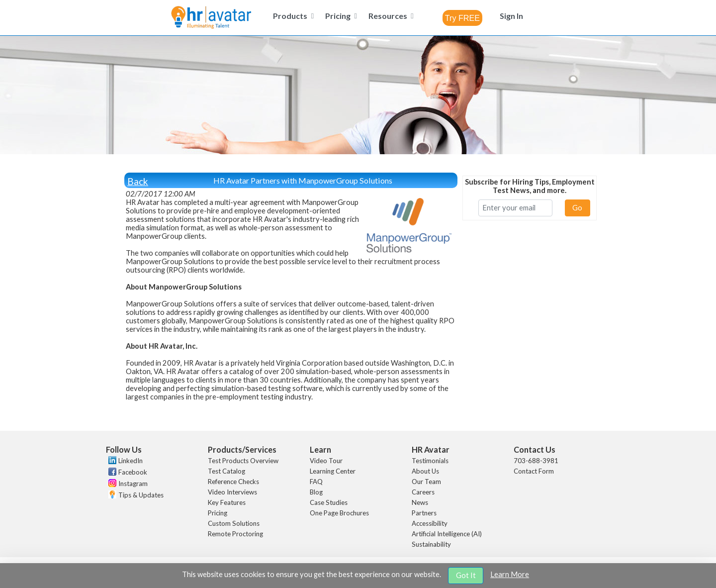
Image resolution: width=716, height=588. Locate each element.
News (420, 502)
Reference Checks (233, 482)
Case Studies (329, 502)
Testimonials (430, 461)
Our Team (426, 482)
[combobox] (462, 18)
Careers (423, 492)
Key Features (227, 502)
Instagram (133, 484)
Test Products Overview (243, 461)
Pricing (218, 513)
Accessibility (430, 523)
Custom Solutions (234, 523)
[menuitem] (292, 16)
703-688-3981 (536, 461)
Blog (316, 492)
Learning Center (333, 471)
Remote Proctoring (235, 534)
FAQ (316, 482)
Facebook (133, 472)
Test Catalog (226, 471)
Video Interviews (232, 492)
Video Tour (326, 461)
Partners (424, 513)
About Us (425, 471)
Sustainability (431, 544)
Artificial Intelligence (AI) (447, 534)
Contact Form (534, 471)
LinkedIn (131, 461)
